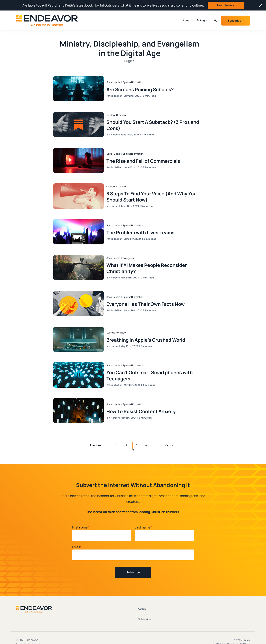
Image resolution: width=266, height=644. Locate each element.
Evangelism (130, 253)
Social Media (114, 81)
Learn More (224, 5)
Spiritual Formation (134, 81)
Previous (95, 437)
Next (169, 437)
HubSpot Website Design (220, 635)
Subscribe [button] (234, 21)
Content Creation (117, 112)
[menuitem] (202, 20)
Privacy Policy (242, 631)
